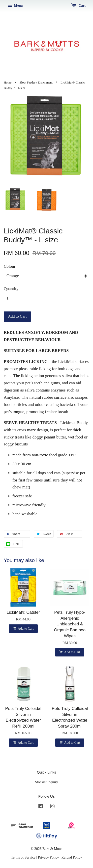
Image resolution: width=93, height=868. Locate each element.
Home (8, 83)
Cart (78, 6)
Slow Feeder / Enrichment (36, 83)
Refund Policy (72, 857)
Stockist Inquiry (46, 782)
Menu (15, 6)
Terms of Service (23, 857)
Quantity (11, 289)
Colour (10, 266)
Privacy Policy (48, 857)
